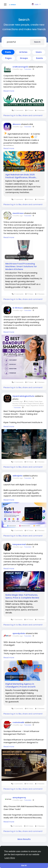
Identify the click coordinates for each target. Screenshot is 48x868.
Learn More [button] (10, 858)
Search (37, 42)
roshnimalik (18, 722)
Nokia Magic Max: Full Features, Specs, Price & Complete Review (22, 596)
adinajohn (18, 476)
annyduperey (19, 798)
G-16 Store (18, 308)
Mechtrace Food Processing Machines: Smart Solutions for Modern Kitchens (21, 267)
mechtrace (18, 213)
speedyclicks (19, 633)
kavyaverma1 (19, 544)
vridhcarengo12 (20, 67)
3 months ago (18, 69)
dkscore (17, 124)
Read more (9, 91)
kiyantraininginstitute (23, 396)
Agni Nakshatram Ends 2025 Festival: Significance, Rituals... (21, 176)
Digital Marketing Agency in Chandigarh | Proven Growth (20, 685)
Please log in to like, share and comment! (23, 115)
